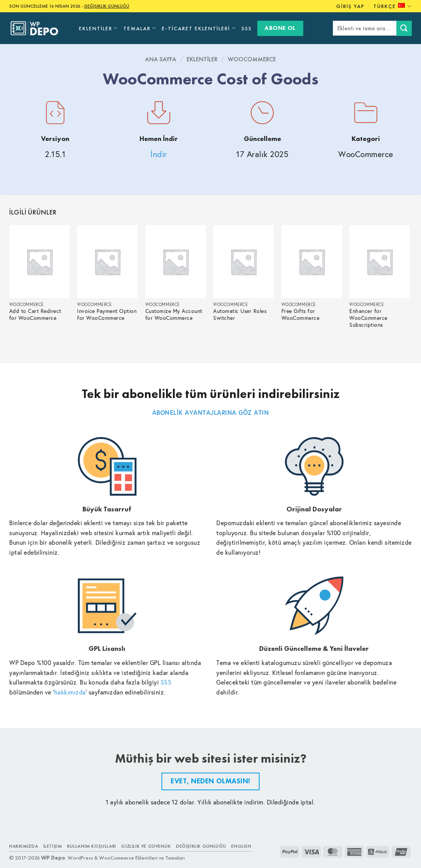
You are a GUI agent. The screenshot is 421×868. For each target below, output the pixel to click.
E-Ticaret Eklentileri (199, 28)
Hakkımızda (24, 846)
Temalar (140, 28)
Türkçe (393, 6)
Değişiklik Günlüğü (201, 846)
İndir (159, 154)
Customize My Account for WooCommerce (174, 315)
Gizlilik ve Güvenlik (146, 846)
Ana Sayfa (161, 59)
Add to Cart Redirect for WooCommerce (35, 315)
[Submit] (404, 28)
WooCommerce (252, 59)
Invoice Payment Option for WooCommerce (107, 315)
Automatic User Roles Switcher (240, 315)
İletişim (53, 846)
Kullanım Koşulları (92, 846)
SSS (247, 28)
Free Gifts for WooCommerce (301, 315)
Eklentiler (99, 28)
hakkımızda (70, 692)
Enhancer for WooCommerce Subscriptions (368, 318)
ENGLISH (241, 846)
